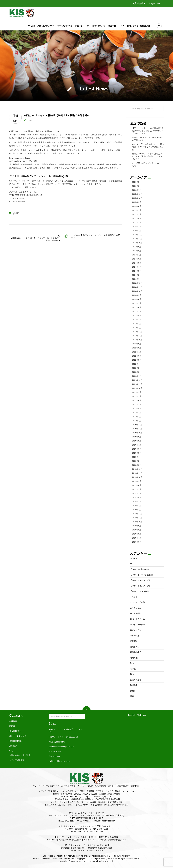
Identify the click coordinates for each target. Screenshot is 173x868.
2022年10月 (137, 340)
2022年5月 (137, 360)
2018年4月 (137, 538)
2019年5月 (137, 493)
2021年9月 (137, 392)
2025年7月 (137, 210)
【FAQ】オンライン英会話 (141, 575)
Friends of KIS (55, 752)
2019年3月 (137, 501)
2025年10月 (137, 198)
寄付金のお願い (16, 741)
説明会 (133, 691)
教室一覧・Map (116, 26)
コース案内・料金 (65, 26)
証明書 (12, 726)
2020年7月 (137, 445)
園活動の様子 (136, 652)
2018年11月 (137, 518)
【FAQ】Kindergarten (140, 569)
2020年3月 (137, 461)
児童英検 (134, 641)
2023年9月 (137, 295)
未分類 (16, 213)
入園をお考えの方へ (46, 26)
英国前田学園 (54, 756)
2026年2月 (137, 186)
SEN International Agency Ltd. (61, 747)
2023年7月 (137, 303)
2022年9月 (137, 344)
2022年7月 (137, 352)
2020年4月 (137, 457)
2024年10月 (137, 243)
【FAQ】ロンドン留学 (139, 591)
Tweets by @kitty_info (137, 715)
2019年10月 (137, 477)
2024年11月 (137, 239)
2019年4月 (137, 497)
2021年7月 (137, 396)
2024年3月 (137, 271)
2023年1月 (137, 328)
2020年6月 (137, 449)
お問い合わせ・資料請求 (139, 26)
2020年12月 (137, 425)
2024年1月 (137, 279)
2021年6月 (137, 400)
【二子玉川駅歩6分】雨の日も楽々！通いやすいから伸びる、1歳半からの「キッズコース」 (148, 131)
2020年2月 (137, 465)
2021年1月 (137, 421)
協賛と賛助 (135, 647)
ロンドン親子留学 (137, 625)
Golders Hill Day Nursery (59, 761)
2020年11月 (137, 429)
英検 (132, 674)
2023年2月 (137, 324)
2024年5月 (137, 263)
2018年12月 (137, 514)
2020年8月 (137, 441)
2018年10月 (137, 522)
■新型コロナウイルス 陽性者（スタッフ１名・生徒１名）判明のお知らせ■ (36, 239)
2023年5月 (137, 311)
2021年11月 (137, 384)
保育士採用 (135, 636)
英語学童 (134, 685)
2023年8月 (137, 299)
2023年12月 (137, 283)
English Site (155, 3)
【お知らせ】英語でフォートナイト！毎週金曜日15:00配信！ (96, 236)
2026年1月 (137, 190)
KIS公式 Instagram (57, 742)
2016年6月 (137, 542)
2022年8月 (137, 348)
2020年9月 (137, 437)
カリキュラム (136, 608)
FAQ (11, 750)
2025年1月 (137, 231)
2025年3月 (137, 222)
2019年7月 (137, 489)
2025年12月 (137, 194)
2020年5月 (137, 453)
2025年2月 (137, 226)
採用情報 (13, 746)
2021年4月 (137, 408)
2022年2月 (137, 372)
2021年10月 (137, 388)
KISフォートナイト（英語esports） (64, 737)
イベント (134, 597)
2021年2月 (137, 417)
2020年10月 (137, 433)
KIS (131, 564)
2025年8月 (137, 206)
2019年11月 (137, 473)
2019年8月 (137, 485)
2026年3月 (137, 182)
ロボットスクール (137, 619)
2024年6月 (137, 259)
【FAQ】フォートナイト (140, 580)
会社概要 (13, 721)
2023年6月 (137, 307)
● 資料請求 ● (139, 3)
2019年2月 (137, 506)
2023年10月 (137, 291)
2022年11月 (137, 336)
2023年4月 (137, 315)
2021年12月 (137, 380)
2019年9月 (137, 481)
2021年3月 (137, 412)
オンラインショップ (18, 736)
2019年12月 (137, 469)
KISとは (31, 26)
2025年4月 (137, 218)
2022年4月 (137, 364)
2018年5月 (137, 534)
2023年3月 (137, 319)
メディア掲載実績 (17, 760)
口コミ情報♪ (99, 26)
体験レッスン (82, 26)
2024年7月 (137, 255)
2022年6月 (137, 356)
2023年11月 (137, 287)
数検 (132, 663)
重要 (132, 696)
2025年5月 (137, 214)
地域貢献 (134, 658)
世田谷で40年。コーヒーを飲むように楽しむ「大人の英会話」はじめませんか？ (147, 156)
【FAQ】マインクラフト (140, 586)
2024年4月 (137, 267)
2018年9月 (137, 526)
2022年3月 (137, 368)
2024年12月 (137, 235)
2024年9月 (137, 247)
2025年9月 (137, 202)
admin (30, 120)
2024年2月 (137, 275)
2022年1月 (137, 376)
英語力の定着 (136, 680)
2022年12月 (137, 332)
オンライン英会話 (137, 602)
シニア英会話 (136, 613)
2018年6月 (137, 530)
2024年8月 (137, 251)
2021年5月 (137, 404)
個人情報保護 (15, 731)
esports (133, 558)
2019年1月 (137, 510)
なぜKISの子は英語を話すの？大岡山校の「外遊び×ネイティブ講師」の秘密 (148, 147)
